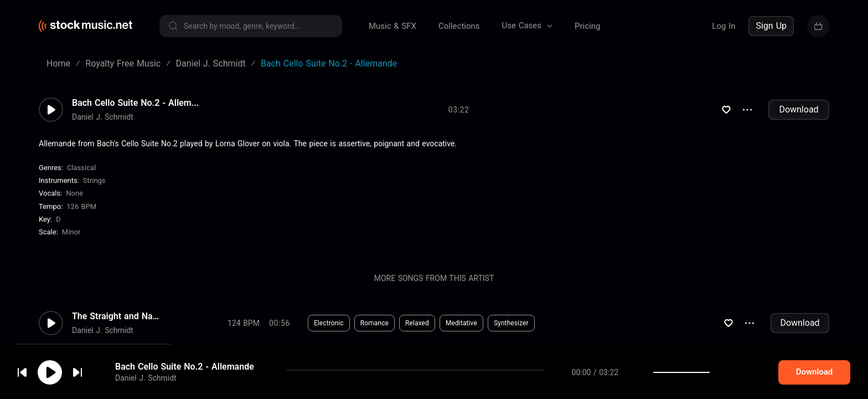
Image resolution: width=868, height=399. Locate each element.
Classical (81, 168)
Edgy (404, 371)
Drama (370, 371)
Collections (459, 26)
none (74, 193)
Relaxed (417, 323)
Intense (438, 371)
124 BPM (244, 323)
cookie (74, 369)
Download (799, 109)
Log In (724, 26)
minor (71, 232)
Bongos (477, 371)
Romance (374, 323)
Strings (94, 180)
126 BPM (81, 206)
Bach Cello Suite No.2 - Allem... (135, 103)
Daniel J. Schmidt (103, 117)
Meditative (461, 323)
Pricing (587, 26)
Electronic (329, 323)
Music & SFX (392, 26)
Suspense (329, 371)
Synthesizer (511, 323)
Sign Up (771, 26)
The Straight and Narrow (116, 316)
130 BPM (244, 371)
